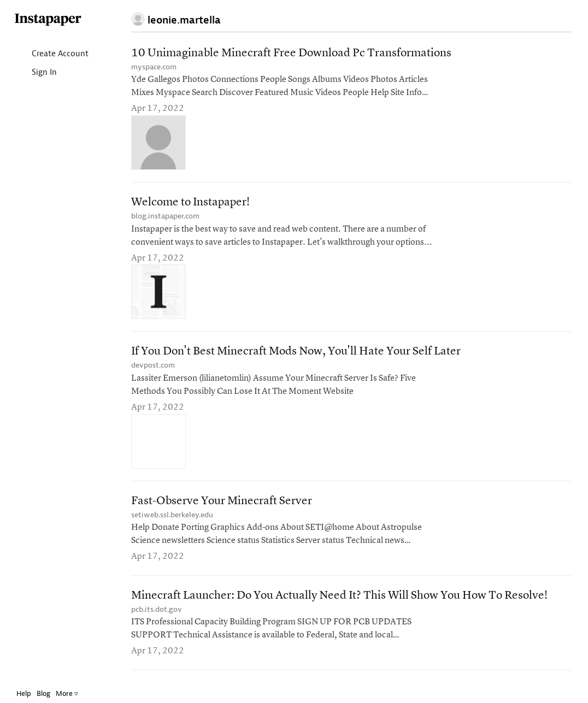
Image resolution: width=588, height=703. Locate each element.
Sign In (35, 73)
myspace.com (154, 67)
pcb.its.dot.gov (157, 609)
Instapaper (48, 20)
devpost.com (153, 365)
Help (24, 693)
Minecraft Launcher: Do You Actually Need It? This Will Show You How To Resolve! (339, 596)
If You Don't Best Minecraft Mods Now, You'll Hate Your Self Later (296, 351)
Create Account (51, 54)
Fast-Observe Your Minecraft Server (222, 501)
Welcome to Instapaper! (190, 202)
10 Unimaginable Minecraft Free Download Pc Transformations (291, 53)
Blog (43, 693)
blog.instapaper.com (165, 216)
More (67, 693)
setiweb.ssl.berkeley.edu (172, 515)
